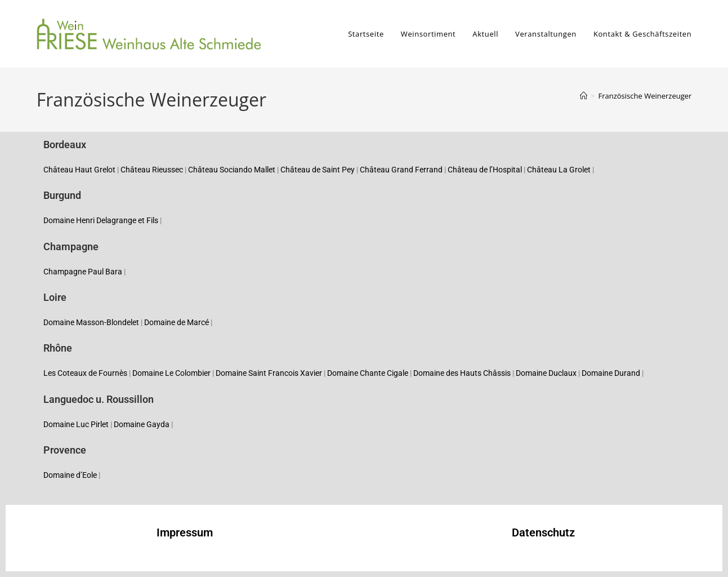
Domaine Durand (611, 373)
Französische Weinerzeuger (645, 96)
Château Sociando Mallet (232, 170)
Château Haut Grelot (79, 170)
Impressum (185, 532)
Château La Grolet (559, 170)
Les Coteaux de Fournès (85, 373)
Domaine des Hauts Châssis (462, 373)
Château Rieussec (152, 170)
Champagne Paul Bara (83, 272)
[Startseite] (584, 96)
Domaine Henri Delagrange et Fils (101, 220)
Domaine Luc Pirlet (76, 424)
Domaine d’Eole (70, 475)
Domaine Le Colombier (171, 373)
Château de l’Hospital (485, 170)
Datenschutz (543, 532)
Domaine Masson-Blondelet (91, 322)
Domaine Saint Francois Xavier (269, 373)
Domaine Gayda (142, 424)
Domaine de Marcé (177, 322)
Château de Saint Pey (318, 170)
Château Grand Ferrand (401, 170)
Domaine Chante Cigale (368, 373)
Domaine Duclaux (546, 373)
